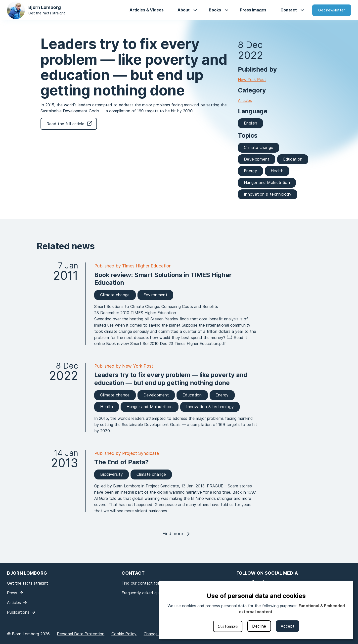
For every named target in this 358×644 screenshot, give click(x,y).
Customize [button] (228, 626)
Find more (173, 534)
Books (215, 10)
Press (12, 593)
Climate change (259, 147)
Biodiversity (112, 474)
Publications (18, 612)
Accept (288, 626)
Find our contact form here (147, 583)
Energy (250, 171)
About (184, 10)
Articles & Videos (147, 10)
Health (277, 171)
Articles (245, 100)
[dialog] (256, 610)
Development (257, 159)
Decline (259, 626)
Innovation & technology (268, 194)
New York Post (252, 80)
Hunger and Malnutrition (267, 182)
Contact (289, 10)
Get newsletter (332, 10)
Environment (155, 295)
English (250, 123)
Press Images (253, 10)
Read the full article (65, 124)
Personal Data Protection (81, 634)
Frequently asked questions (147, 593)
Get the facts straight (47, 13)
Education (293, 159)
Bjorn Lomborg (45, 7)
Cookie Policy (124, 634)
